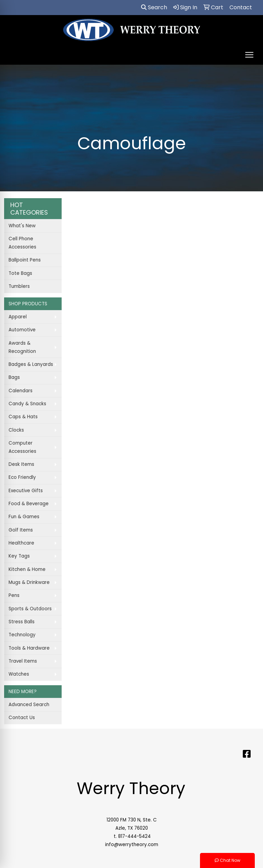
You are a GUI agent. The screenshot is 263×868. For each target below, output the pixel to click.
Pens (14, 595)
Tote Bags (20, 273)
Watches (19, 674)
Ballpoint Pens (25, 260)
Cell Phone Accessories (22, 243)
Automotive (22, 330)
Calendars (21, 391)
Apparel (18, 317)
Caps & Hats (23, 417)
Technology (22, 635)
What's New (22, 226)
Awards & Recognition (22, 347)
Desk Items (21, 464)
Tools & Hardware (29, 648)
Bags (14, 377)
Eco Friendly (22, 477)
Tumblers (19, 286)
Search (154, 7)
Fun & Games (24, 517)
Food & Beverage (29, 504)
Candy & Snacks (27, 404)
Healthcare (21, 543)
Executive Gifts (26, 491)
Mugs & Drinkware (29, 582)
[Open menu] (249, 55)
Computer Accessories (22, 447)
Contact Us (22, 718)
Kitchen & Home (27, 569)
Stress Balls (22, 622)
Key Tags (19, 556)
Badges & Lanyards (31, 364)
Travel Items (23, 661)
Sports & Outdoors (30, 609)
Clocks (16, 430)
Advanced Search (29, 705)
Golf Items (21, 530)
